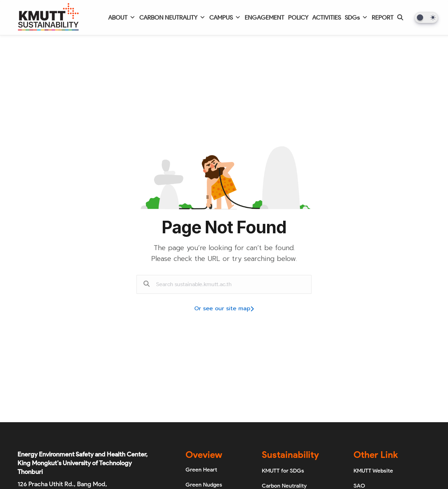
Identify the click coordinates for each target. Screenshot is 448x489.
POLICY (298, 17)
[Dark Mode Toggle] (426, 17)
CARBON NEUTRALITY (172, 17)
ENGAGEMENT (264, 17)
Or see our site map (224, 309)
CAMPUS (225, 17)
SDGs (356, 17)
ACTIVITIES (327, 17)
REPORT (383, 17)
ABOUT (122, 17)
